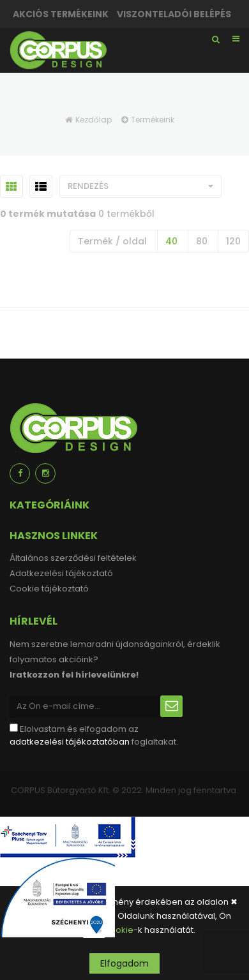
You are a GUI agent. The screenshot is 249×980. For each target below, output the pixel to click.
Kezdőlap (94, 120)
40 (171, 241)
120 (233, 241)
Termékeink (153, 120)
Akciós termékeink (61, 14)
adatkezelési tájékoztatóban (70, 742)
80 (202, 241)
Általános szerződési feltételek (73, 558)
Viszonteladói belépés (174, 14)
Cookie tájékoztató (49, 589)
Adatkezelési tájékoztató (61, 573)
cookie (119, 930)
